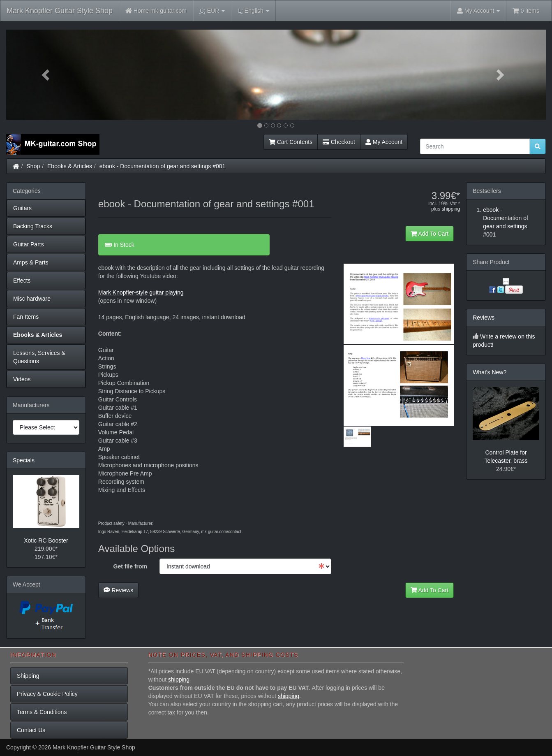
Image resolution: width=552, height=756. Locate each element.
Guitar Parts (29, 244)
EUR (212, 11)
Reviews (119, 590)
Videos (22, 379)
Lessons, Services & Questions (39, 357)
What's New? (490, 372)
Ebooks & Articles (70, 166)
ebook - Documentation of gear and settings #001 (163, 166)
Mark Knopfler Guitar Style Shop (60, 11)
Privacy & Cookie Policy (47, 694)
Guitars (22, 208)
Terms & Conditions (42, 712)
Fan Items (26, 317)
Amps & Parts (31, 262)
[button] (47, 75)
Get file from (130, 566)
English (253, 11)
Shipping (28, 676)
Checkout (339, 142)
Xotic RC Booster (46, 540)
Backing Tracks (33, 226)
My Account (384, 142)
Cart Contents (291, 142)
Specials (24, 460)
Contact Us (31, 730)
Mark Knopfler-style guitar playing (141, 292)
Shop (33, 166)
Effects (22, 281)
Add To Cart (430, 234)
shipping (451, 209)
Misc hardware (32, 299)
